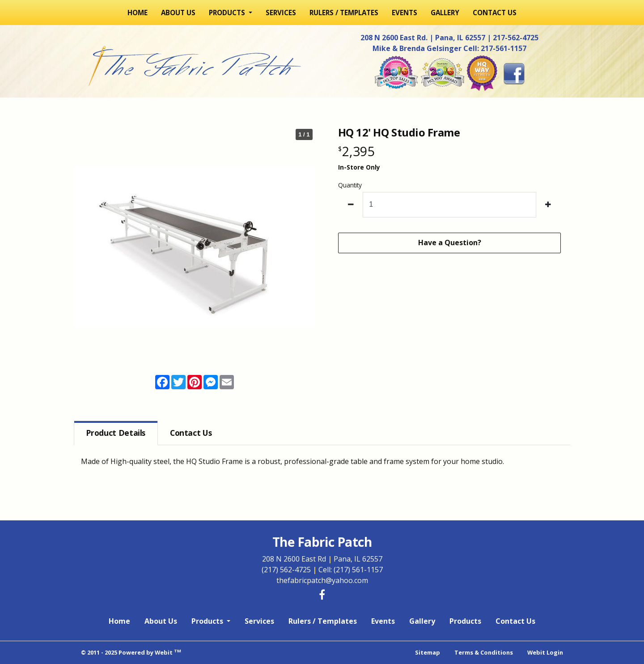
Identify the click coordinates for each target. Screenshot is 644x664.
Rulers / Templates (344, 13)
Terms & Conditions (484, 652)
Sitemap (428, 652)
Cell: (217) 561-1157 (351, 570)
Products (465, 621)
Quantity (350, 185)
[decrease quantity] (351, 205)
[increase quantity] (549, 205)
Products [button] (228, 13)
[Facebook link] (322, 595)
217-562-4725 (516, 38)
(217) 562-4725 (290, 570)
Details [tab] (116, 433)
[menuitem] (138, 13)
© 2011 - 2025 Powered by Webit (131, 652)
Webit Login (545, 652)
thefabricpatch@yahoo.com (322, 580)
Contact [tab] (191, 433)
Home (138, 13)
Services (281, 13)
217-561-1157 (504, 48)
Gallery (445, 13)
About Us (178, 13)
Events (405, 13)
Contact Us (495, 13)
